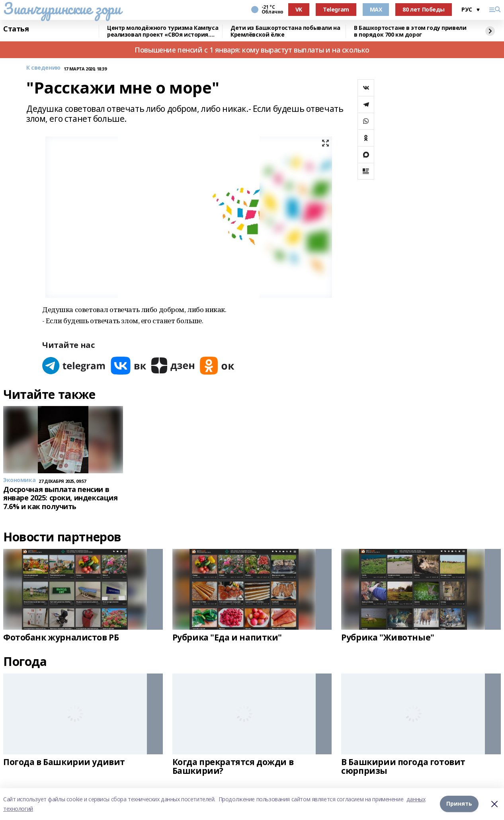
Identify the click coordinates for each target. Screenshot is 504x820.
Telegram (336, 9)
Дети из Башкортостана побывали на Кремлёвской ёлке (285, 31)
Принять (459, 804)
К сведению (43, 68)
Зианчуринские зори (62, 8)
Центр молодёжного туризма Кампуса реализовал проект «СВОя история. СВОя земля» (163, 31)
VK (299, 9)
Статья (16, 29)
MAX (376, 9)
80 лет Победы (424, 9)
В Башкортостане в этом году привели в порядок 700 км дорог (410, 31)
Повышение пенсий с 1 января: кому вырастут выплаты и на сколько (252, 50)
